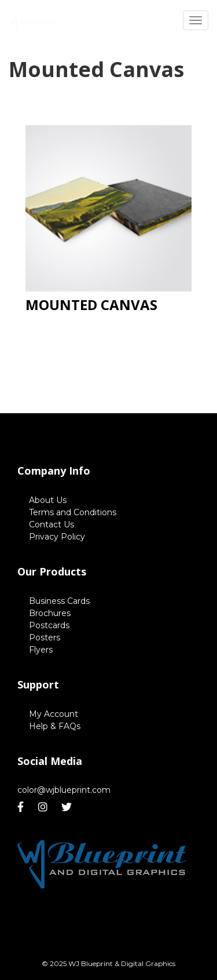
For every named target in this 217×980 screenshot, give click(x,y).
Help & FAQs (55, 726)
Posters (45, 637)
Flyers (41, 650)
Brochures (50, 613)
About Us (48, 500)
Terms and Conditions (73, 512)
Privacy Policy (57, 537)
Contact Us (52, 524)
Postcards (49, 625)
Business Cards (59, 601)
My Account (54, 714)
